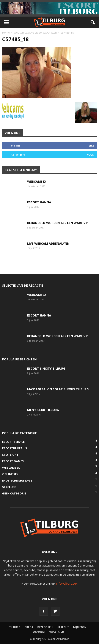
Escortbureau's (15, 448)
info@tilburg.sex (67, 584)
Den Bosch (45, 627)
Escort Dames (13, 461)
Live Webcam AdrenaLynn (48, 243)
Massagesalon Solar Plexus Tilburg (58, 389)
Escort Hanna (39, 202)
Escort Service (13, 442)
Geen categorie (14, 493)
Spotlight (10, 455)
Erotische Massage (17, 480)
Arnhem (39, 632)
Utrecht (63, 627)
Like (91, 146)
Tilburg (15, 627)
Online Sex (10, 474)
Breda (29, 627)
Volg (90, 155)
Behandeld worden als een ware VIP (58, 223)
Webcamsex (37, 181)
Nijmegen (80, 627)
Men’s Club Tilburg (43, 410)
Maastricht (57, 632)
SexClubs (9, 487)
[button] (93, 22)
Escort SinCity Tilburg (46, 368)
